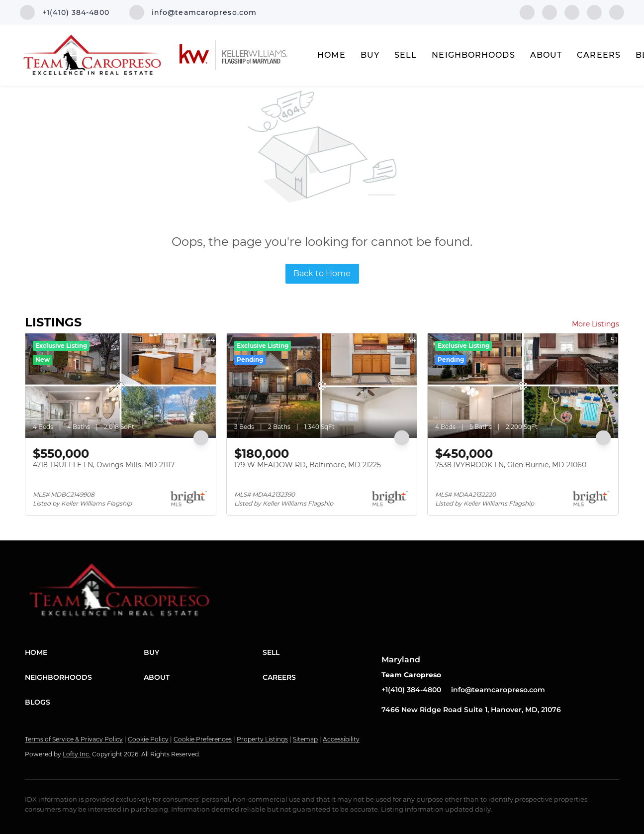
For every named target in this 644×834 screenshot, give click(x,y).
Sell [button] (406, 55)
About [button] (546, 55)
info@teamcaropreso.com (498, 690)
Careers (599, 55)
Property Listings (262, 739)
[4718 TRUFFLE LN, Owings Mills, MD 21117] (121, 386)
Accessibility (341, 739)
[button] (84, 652)
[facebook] (527, 12)
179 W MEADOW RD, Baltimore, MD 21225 (308, 465)
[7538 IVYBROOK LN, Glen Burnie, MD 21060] (523, 386)
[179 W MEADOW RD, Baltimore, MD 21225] (322, 386)
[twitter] (572, 12)
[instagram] (594, 12)
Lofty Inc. (77, 754)
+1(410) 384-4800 (411, 690)
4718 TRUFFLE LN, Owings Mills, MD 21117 (104, 465)
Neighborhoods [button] (473, 55)
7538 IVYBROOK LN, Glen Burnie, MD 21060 (511, 465)
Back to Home (322, 273)
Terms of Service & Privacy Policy (74, 739)
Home (331, 55)
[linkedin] (550, 12)
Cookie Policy (148, 739)
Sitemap (305, 739)
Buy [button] (370, 55)
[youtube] (617, 12)
